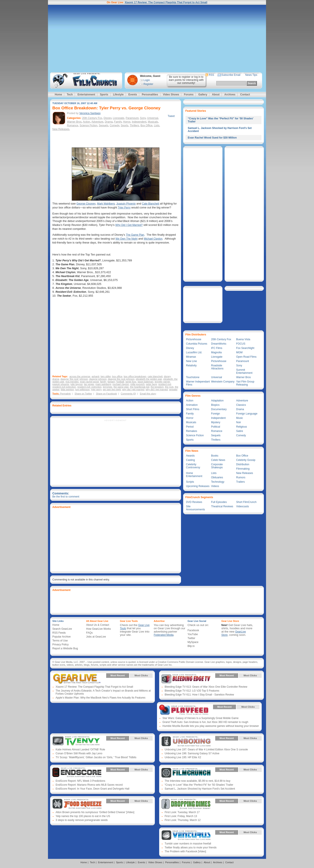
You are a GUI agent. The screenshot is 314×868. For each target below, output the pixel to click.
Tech (70, 95)
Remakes (192, 431)
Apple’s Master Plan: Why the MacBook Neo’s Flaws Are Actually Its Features (101, 698)
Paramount (132, 118)
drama (56, 379)
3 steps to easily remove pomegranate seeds (82, 820)
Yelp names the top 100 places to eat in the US (83, 816)
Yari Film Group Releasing (245, 383)
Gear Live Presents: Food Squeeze (77, 804)
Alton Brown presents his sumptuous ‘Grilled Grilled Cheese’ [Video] (95, 812)
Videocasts (242, 506)
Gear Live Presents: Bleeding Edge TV (186, 679)
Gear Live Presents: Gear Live (77, 679)
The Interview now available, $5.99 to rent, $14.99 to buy (198, 781)
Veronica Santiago (90, 113)
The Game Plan (135, 235)
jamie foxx (131, 382)
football (120, 382)
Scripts (190, 482)
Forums (189, 95)
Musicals (153, 122)
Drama (109, 122)
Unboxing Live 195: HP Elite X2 (183, 757)
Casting (190, 460)
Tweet (171, 116)
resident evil (165, 384)
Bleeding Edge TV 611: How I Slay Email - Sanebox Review (199, 695)
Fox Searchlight (245, 348)
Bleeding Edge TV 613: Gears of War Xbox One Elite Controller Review (206, 687)
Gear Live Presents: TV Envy (77, 741)
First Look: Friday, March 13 (181, 816)
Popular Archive (61, 637)
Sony (143, 118)
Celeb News (218, 460)
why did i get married (133, 389)
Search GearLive (62, 629)
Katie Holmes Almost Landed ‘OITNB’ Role (80, 750)
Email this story (148, 394)
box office (117, 376)
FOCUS (241, 344)
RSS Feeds (59, 633)
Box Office (146, 125)
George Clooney (86, 204)
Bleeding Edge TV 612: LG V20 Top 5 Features (192, 691)
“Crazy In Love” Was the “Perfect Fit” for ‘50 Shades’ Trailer (199, 785)
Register (148, 84)
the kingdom (157, 387)
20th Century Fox (92, 118)
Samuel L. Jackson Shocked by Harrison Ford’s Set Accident (200, 789)
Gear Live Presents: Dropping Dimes (186, 804)
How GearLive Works (98, 629)
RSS (211, 75)
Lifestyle (118, 95)
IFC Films (217, 348)
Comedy (114, 125)
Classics (241, 405)
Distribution (243, 464)
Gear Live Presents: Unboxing (186, 741)
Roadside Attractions (217, 367)
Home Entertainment (194, 475)
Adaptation (217, 401)
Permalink (65, 394)
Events (133, 95)
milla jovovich (137, 384)
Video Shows (171, 95)
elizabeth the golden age (149, 379)
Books (215, 456)
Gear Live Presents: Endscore (77, 773)
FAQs (89, 633)
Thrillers (134, 125)
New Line (191, 361)
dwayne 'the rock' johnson (74, 379)
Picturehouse (194, 339)
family (103, 382)
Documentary (219, 409)
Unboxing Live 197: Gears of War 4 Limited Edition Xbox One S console (206, 750)
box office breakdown (135, 376)
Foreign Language (247, 414)
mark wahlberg (103, 384)
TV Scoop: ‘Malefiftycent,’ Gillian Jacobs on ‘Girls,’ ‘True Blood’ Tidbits (96, 757)
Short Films (193, 409)
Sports (104, 95)
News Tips (251, 75)
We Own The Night (127, 239)
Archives (230, 95)
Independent (139, 122)
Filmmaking (243, 469)
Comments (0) (128, 394)
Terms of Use (60, 641)
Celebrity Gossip (246, 460)
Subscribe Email (231, 75)
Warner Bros (74, 122)
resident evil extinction (64, 387)
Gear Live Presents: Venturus (186, 836)
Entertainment (86, 95)
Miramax (191, 357)
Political (216, 427)
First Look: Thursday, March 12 (183, 820)
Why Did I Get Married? (129, 225)
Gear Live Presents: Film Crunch (186, 773)
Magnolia (216, 352)
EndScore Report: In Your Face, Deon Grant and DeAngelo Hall (92, 789)
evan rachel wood (89, 382)
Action (86, 122)
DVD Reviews (194, 502)
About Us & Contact (98, 625)
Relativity (191, 365)
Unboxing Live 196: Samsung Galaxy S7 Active (192, 753)
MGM (239, 352)
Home (58, 95)
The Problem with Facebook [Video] (185, 851)
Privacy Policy (61, 645)
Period (190, 427)
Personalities (150, 95)
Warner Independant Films (198, 383)
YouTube (193, 634)
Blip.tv (191, 646)
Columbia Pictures (197, 344)
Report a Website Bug (65, 648)
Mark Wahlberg (106, 204)
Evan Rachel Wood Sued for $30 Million (212, 138)
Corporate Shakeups (217, 466)
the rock (169, 387)
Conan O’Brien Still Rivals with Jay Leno (79, 753)
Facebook (193, 630)
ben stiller (106, 376)
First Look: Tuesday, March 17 (182, 812)
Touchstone (193, 377)
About (216, 95)
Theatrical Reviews (222, 506)
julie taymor (77, 384)
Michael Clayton (153, 239)
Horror (127, 122)
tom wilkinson (82, 389)
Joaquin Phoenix (126, 204)
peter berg (151, 384)
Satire (240, 431)
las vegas (89, 384)
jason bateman (145, 382)
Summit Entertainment (244, 371)
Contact (245, 95)
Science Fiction (88, 125)
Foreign (216, 414)
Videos (215, 486)
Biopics (215, 405)
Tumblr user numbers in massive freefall (188, 844)
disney (167, 376)
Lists (157, 125)
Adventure (97, 122)
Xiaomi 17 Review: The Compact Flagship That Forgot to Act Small (166, 2)
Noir (239, 422)
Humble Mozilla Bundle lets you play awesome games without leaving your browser (211, 726)
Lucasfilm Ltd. (194, 352)
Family (118, 122)
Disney (108, 118)
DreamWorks (219, 344)
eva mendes (72, 382)
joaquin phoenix (61, 384)
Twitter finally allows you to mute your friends (191, 848)
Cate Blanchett (151, 204)
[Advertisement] (157, 39)
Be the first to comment (66, 497)
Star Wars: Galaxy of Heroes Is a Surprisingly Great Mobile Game (201, 718)
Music (240, 418)
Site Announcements (195, 508)
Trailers (241, 482)
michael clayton (121, 384)
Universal (153, 118)
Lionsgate (119, 118)
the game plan (121, 387)
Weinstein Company (223, 382)
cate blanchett (155, 376)
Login (147, 80)
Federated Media (164, 635)
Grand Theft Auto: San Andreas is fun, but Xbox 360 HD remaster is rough (205, 722)
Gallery (203, 95)
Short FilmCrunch (246, 502)
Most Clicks (141, 675)
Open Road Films (246, 357)
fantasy (111, 382)
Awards (190, 456)
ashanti (95, 376)
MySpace (193, 642)
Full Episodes (219, 502)
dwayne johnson (98, 379)
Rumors (241, 477)
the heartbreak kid (140, 387)
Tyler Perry (124, 208)
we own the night (112, 389)
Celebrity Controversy (193, 466)
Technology (218, 482)
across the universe (80, 376)
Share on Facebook (106, 394)
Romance (73, 125)
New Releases (61, 129)
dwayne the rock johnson (121, 379)
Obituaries (217, 477)
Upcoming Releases (198, 486)
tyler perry (96, 389)
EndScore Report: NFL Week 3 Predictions (80, 781)
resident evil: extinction (89, 387)
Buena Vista (243, 339)
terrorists (108, 387)
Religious (241, 427)
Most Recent (118, 675)
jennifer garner (162, 382)
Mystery (216, 422)
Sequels (103, 125)
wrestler (173, 389)
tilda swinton (67, 389)
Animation (192, 405)
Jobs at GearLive (96, 637)
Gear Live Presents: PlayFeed (184, 710)
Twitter (191, 638)
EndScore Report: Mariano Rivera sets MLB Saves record (89, 785)
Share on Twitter (83, 394)
